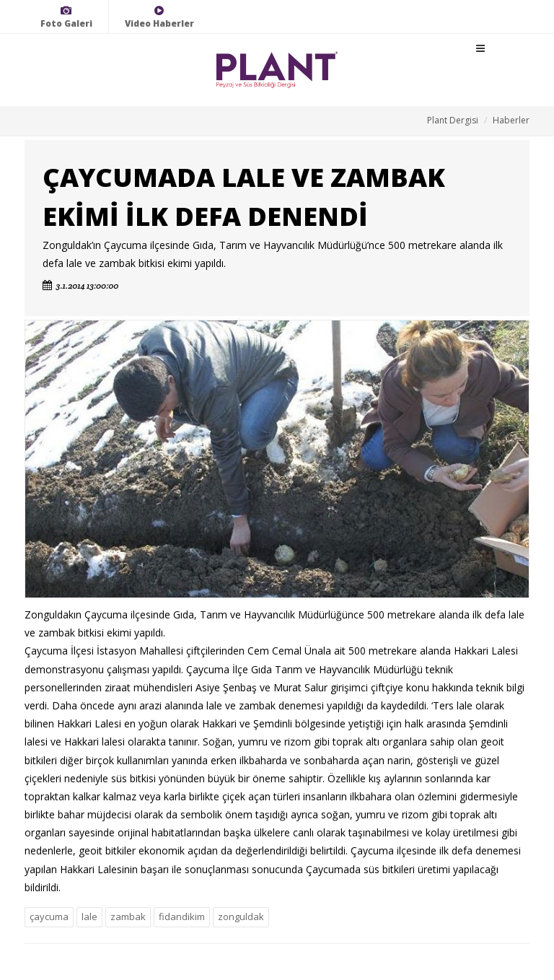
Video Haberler (159, 17)
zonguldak (241, 916)
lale (89, 916)
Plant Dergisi (453, 120)
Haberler (511, 120)
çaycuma (49, 916)
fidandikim (182, 916)
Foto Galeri (66, 17)
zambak (128, 916)
